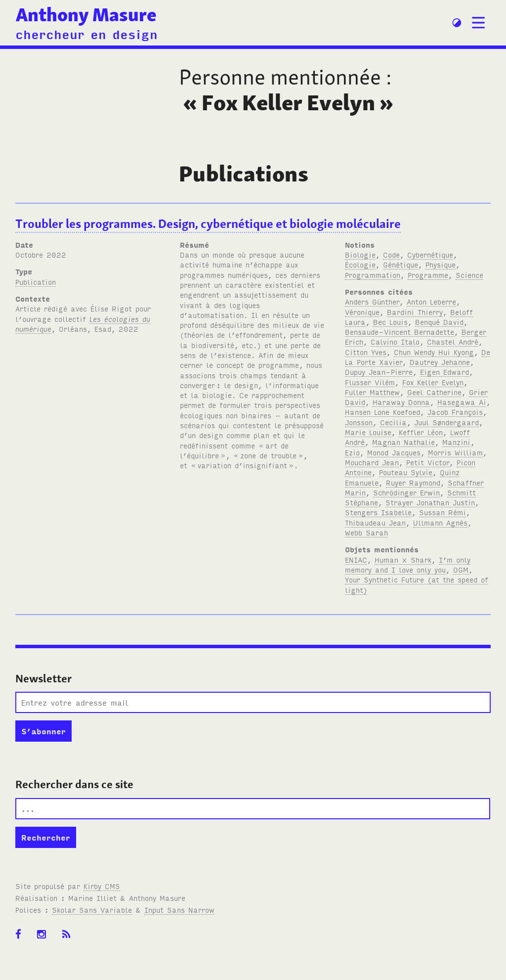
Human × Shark (403, 559)
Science (469, 275)
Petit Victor (428, 462)
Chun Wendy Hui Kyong (434, 352)
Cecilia (393, 422)
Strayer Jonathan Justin (430, 502)
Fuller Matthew (372, 392)
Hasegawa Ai (462, 402)
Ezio (352, 452)
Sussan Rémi (443, 512)
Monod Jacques (394, 452)
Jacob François (455, 412)
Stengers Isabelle (378, 512)
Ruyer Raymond (413, 482)
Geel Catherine (434, 392)
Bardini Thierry (415, 312)
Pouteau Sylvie (406, 472)
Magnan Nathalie (403, 442)
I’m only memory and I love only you (408, 564)
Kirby (102, 886)
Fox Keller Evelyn (433, 382)
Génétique (401, 264)
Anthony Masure (86, 15)
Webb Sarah (366, 532)
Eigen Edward (444, 372)
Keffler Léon (421, 432)
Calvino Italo (395, 341)
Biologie (360, 254)
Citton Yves (366, 352)
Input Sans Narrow (179, 910)
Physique (441, 264)
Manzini (456, 442)
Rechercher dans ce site (74, 784)
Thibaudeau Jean (375, 522)
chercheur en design (86, 34)
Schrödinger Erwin (406, 492)
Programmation (373, 275)
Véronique (362, 312)
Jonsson (359, 422)
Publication (36, 282)
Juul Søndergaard (446, 422)
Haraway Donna (401, 402)
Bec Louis (390, 322)
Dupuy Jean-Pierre (379, 372)
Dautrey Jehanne (440, 362)
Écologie (360, 264)
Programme (428, 275)
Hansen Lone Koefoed (382, 412)
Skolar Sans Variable (92, 910)
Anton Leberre (431, 301)
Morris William (455, 452)
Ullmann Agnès (440, 522)
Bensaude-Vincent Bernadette (400, 332)
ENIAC (356, 559)
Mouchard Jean (372, 462)
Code (391, 254)
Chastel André (453, 341)
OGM (461, 569)
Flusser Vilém (370, 382)
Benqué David (439, 322)
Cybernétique (430, 254)
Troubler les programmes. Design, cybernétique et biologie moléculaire (208, 224)
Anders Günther (372, 301)
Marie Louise (368, 432)
